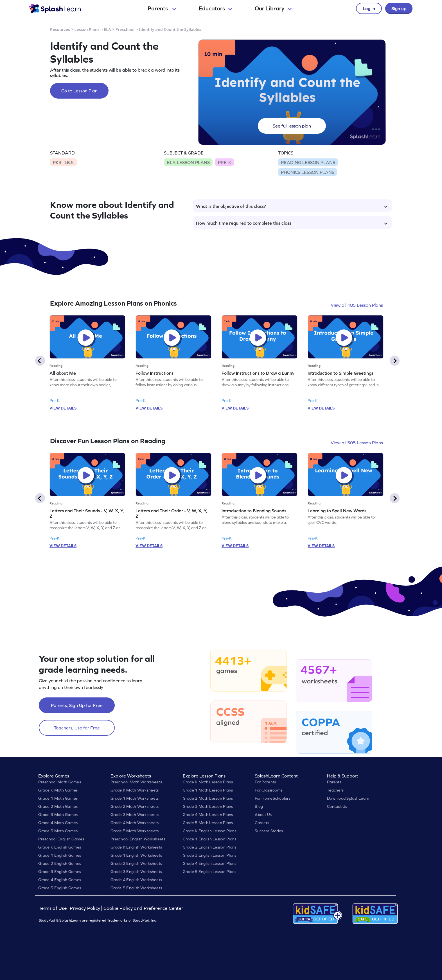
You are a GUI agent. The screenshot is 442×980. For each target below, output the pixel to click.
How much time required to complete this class (292, 223)
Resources (60, 29)
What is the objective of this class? (292, 206)
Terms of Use (53, 908)
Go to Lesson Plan (79, 91)
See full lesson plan (292, 126)
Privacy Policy (85, 908)
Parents (162, 8)
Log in (369, 8)
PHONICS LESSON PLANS (308, 172)
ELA (107, 29)
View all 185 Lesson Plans (357, 305)
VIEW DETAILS (63, 408)
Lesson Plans (87, 29)
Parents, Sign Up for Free (77, 705)
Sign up (399, 8)
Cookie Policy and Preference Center (143, 908)
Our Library (273, 8)
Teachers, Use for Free (77, 728)
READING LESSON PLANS (308, 162)
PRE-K (225, 162)
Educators (216, 8)
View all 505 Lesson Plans (357, 443)
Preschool (125, 29)
